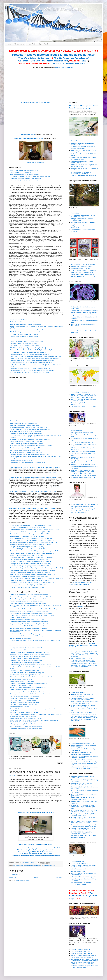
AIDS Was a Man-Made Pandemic (20, 707)
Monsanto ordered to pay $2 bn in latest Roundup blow (25, 432)
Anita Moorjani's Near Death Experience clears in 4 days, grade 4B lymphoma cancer (84, 768)
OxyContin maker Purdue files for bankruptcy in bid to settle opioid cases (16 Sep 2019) (34, 530)
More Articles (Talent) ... (77, 431)
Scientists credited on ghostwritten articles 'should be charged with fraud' (36, 856)
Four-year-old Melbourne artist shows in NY (83, 477)
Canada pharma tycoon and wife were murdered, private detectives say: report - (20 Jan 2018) (36, 579)
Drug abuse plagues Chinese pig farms (21, 679)
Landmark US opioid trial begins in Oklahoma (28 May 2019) (27, 536)
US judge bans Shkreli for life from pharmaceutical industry (26, 648)
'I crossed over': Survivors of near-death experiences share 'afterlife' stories (82, 753)
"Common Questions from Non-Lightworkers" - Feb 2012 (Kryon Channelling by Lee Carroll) (84, 826)
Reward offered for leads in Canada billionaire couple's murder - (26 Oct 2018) (32, 553)
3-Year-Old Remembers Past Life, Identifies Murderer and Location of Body (83, 706)
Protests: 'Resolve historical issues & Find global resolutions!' (53, 55)
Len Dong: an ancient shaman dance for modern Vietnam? (26, 330)
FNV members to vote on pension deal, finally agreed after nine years (83, 216)
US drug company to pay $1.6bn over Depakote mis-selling (27, 724)
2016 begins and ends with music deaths (82, 433)
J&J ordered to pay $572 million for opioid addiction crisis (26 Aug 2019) (30, 532)
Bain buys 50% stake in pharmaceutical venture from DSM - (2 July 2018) (31, 564)
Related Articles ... (15, 421)
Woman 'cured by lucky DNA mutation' (81, 760)
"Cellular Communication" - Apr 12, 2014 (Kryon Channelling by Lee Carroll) (31, 363)
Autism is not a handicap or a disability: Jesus (83, 877)
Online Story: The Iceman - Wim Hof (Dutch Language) (25, 179)
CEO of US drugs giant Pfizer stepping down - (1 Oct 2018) (27, 555)
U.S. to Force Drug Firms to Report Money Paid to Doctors (36, 850)
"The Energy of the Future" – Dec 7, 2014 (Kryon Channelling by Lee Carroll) (84, 815)
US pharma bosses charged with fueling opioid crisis (25, 658)
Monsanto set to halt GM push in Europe (21, 460)
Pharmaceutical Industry (34, 865)
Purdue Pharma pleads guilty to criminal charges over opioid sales (29, 599)
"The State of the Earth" (29, 61)
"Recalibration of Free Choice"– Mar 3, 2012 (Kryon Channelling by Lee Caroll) (32, 477)
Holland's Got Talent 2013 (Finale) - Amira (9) (83, 465)
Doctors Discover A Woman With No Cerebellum (24, 322)
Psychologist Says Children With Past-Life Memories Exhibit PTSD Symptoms (82, 699)
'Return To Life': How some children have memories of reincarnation (82, 695)
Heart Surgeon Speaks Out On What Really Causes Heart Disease (29, 692)
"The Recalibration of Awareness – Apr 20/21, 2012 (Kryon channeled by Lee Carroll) (33, 492)
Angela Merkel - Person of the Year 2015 (82, 268)
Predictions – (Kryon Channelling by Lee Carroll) (24, 344)
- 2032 (79, 61)
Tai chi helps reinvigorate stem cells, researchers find (25, 332)
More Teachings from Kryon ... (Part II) (81, 951)
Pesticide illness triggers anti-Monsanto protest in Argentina (27, 444)
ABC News (12, 776)
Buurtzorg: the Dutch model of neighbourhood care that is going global (83, 158)
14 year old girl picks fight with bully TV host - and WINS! (26, 452)
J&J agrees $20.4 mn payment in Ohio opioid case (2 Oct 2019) (28, 528)
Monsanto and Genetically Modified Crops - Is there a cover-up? (28, 462)
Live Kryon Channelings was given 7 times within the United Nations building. (84, 967)
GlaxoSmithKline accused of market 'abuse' (22, 681)
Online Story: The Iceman (27, 135)
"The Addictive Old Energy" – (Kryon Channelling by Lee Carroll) (28, 348)
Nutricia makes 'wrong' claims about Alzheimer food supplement (28, 688)
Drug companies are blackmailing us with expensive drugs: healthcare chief (31, 613)
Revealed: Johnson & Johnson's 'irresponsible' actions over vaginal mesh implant (33, 615)
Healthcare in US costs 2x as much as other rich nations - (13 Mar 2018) (30, 572)
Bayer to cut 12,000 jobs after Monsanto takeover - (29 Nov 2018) (28, 549)
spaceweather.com (68, 67)
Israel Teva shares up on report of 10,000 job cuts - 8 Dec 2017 (28, 587)
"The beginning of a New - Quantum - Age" (83, 896)
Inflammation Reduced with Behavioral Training (29, 138)
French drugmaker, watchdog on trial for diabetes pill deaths (27, 601)
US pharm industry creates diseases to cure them (36, 854)
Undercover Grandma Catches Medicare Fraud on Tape (36, 812)
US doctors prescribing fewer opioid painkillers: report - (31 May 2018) (30, 566)
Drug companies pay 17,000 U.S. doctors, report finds (36, 852)
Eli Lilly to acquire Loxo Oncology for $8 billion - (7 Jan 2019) (27, 547)
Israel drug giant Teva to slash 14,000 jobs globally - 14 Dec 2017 (28, 585)
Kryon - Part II (43, 44)
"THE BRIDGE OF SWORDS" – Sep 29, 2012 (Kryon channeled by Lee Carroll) (32, 509)
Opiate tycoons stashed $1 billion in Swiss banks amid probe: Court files (30, 654)
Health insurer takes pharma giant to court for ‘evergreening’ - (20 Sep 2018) (31, 557)
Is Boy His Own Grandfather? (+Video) (81, 713)
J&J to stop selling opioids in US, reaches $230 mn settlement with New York (31, 597)
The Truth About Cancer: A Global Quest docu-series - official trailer (29, 628)
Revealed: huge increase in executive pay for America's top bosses (29, 683)
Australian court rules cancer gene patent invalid (84, 311)
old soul (80, 607)
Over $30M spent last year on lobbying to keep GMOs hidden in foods (30, 454)
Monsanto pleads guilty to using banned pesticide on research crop (29, 427)
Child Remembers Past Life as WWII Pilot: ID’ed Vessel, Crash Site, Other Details (84, 703)
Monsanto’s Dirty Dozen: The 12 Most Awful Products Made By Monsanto (31, 439)
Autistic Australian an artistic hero (80, 869)
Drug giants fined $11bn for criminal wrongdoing (23, 700)
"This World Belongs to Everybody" (35, 58)
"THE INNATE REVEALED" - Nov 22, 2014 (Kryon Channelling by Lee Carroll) (32, 361)
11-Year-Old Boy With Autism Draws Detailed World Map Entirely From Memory (83, 866)
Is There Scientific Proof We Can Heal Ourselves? (36, 103)
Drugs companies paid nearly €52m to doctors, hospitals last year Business (31, 624)
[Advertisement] (22, 898)
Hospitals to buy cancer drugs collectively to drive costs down (27, 620)
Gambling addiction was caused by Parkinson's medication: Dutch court (30, 694)
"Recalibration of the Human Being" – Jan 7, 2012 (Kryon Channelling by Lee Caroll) (85, 829)
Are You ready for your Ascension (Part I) (35, 63)
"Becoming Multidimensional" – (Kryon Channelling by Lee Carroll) (81, 784)
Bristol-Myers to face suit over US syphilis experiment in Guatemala (29, 611)
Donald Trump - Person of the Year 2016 (82, 266)
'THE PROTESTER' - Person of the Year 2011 (84, 277)
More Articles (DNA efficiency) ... (80, 392)
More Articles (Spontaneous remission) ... (82, 743)
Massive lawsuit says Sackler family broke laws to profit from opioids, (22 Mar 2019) (33, 543)
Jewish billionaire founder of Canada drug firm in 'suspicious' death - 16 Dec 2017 (33, 583)
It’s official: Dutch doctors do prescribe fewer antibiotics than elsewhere (83, 147)
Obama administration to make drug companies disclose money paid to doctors (36, 848)
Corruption (16, 865)
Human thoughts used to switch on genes (22, 172)
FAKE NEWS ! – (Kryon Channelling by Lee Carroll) (24, 346)
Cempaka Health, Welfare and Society (46, 9)
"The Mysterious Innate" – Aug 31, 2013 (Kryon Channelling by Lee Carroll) (31, 369)
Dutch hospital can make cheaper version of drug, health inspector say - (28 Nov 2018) (34, 551)
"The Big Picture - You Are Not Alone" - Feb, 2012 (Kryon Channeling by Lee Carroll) (84, 822)
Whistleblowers (19, 44)
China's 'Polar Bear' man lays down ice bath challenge (25, 170)
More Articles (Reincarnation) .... (80, 692)
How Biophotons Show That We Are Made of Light (24, 336)
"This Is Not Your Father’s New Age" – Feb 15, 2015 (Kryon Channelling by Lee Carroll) (34, 359)
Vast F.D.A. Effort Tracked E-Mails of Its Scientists (24, 712)
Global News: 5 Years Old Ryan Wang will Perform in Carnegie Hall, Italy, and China (82, 471)
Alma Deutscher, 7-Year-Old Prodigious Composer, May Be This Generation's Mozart (83, 475)
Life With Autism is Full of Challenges (81, 883)
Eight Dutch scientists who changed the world (83, 176)
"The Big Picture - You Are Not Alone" (71, 58)
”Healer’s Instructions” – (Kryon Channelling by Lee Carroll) (27, 342)
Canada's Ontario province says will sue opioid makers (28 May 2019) (30, 534)
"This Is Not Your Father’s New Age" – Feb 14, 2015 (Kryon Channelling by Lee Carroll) (84, 956)
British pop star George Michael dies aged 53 (83, 509)
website (58, 67)
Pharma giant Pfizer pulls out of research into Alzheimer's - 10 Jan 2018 (30, 581)
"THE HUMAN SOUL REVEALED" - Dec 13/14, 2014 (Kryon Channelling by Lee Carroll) (84, 811)
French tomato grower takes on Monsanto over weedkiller (26, 434)
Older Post (59, 878)
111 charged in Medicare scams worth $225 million (36, 844)
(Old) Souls (12, 479)
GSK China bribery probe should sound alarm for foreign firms (27, 673)
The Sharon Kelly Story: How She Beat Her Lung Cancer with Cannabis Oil (84, 757)
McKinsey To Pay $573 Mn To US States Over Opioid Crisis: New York (30, 652)
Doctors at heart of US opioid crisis (20, 618)
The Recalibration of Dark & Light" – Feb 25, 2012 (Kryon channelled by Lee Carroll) (36, 467)
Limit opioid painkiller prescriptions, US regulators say (25, 634)
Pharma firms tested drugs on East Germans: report (25, 690)
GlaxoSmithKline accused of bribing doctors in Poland (25, 675)
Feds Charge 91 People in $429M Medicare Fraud (24, 698)
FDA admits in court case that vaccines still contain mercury (27, 728)
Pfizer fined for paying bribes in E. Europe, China (24, 705)
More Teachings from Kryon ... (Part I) (81, 953)
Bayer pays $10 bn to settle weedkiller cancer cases (25, 425)
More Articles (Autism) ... (78, 861)
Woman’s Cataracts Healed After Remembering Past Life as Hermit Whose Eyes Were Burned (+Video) (84, 763)
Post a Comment (16, 874)
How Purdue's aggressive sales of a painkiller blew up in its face (28, 603)
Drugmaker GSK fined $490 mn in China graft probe (25, 671)
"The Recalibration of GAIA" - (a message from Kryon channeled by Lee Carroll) (32, 371)
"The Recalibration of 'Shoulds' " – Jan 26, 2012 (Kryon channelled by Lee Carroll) (36, 186)
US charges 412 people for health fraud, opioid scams (25, 663)
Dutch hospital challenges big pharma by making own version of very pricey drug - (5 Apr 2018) (36, 568)
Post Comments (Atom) (23, 881)
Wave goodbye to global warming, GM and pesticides (25, 450)
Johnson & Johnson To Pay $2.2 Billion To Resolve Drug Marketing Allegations (32, 677)
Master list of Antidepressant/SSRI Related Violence (25, 696)
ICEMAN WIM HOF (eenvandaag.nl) (36, 162)
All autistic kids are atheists (78, 885)
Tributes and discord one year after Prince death (84, 505)
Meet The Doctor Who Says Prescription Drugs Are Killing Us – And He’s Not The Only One (35, 640)
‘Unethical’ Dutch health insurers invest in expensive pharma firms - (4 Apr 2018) (32, 570)
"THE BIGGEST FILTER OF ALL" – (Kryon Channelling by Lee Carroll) (30, 354)
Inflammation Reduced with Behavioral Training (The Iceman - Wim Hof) (30, 177)
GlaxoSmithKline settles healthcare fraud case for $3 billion (27, 718)
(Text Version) (59, 518)
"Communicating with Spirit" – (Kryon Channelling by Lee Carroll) (28, 352)
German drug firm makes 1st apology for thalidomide (25, 702)
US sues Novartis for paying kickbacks (21, 685)
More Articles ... (75, 141)
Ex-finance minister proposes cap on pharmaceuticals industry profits (29, 622)
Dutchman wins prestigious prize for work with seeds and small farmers (30, 429)
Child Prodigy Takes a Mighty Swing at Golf (83, 452)
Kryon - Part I (31, 44)
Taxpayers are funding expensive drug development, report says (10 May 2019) (32, 540)
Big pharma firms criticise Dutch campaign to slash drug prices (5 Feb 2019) (31, 545)
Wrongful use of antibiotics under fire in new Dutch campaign (27, 636)
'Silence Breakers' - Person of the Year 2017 (83, 264)
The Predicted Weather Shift (55, 61)
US (55, 865)
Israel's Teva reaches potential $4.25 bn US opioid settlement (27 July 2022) (31, 526)
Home (9, 44)
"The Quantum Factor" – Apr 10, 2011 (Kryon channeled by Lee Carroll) (83, 836)
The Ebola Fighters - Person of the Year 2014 (83, 271)
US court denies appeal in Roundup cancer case (24, 423)
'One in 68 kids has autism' (78, 871)
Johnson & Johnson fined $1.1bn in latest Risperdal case (26, 726)
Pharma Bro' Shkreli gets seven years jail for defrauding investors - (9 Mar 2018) (32, 574)
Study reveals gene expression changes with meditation (26, 324)
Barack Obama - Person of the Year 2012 (82, 275)
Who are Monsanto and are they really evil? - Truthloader (26, 442)
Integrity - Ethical (23, 865)
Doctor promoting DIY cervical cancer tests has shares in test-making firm (31, 665)
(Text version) (56, 189)
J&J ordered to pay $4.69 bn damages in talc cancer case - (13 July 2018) (31, 562)
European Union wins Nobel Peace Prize (82, 315)
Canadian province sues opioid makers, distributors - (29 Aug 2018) (29, 559)
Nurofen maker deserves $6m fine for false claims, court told (27, 626)
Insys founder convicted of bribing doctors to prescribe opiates (27, 656)
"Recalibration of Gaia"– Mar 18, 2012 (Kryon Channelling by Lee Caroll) (83, 818)
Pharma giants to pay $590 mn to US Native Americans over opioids (29, 595)
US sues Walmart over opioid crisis (20, 650)
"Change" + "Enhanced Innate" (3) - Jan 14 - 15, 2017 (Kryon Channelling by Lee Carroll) (35, 350)
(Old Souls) (56, 63)
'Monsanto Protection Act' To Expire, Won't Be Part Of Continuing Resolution (31, 446)
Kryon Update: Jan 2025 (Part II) (75, 63)
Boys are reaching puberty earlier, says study (83, 407)
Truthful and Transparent (47, 865)
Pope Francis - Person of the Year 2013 (82, 273)
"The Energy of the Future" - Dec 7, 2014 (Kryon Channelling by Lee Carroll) (83, 645)
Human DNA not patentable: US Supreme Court (84, 313)
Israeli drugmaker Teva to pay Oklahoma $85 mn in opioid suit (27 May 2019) (32, 538)
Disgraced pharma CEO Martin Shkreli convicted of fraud (26, 661)
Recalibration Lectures (22, 493)
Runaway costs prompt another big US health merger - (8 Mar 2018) (29, 576)
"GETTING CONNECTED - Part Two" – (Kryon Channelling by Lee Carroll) (84, 799)
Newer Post (12, 878)
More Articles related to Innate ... (19, 320)
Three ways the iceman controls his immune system (25, 174)
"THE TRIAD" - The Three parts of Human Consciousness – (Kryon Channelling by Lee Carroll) (37, 356)
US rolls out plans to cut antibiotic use (21, 638)
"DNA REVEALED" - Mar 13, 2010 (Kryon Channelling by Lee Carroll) (29, 373)
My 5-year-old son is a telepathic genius (82, 442)
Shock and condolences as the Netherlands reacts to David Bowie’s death (83, 512)
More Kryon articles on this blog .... (80, 949)
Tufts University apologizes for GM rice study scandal (25, 448)
